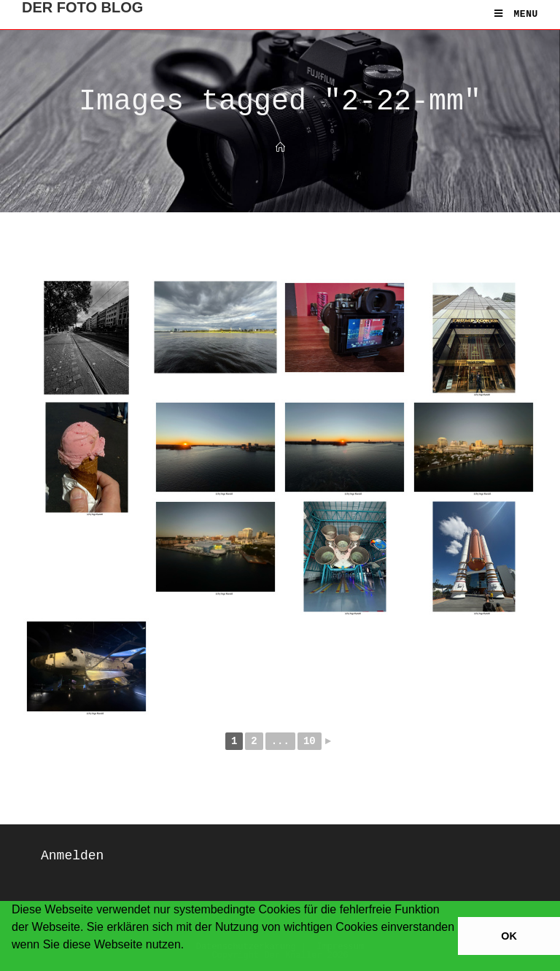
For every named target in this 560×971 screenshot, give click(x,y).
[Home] (280, 148)
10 (310, 741)
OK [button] (509, 936)
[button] (14, 964)
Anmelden (72, 856)
